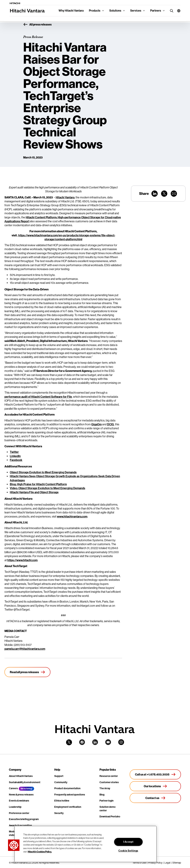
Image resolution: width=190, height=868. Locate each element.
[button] (177, 11)
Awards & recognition (20, 825)
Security (59, 813)
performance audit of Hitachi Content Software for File (38, 397)
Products (95, 11)
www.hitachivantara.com (72, 517)
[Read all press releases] (27, 672)
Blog (102, 795)
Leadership (15, 807)
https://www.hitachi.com (22, 560)
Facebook (16, 460)
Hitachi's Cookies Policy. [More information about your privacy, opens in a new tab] (40, 852)
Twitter (14, 452)
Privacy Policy (155, 863)
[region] (86, 844)
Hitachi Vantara (65, 197)
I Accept (128, 842)
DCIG (111, 424)
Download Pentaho (110, 817)
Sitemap (177, 863)
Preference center (19, 813)
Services (136, 11)
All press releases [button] (37, 25)
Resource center (109, 776)
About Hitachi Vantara (21, 776)
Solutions (115, 11)
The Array (105, 788)
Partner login (107, 801)
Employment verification (68, 807)
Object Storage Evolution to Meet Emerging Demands (43, 472)
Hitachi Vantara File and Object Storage (34, 492)
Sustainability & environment (25, 782)
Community (61, 782)
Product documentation (67, 788)
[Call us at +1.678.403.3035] (155, 774)
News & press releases (21, 795)
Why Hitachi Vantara (71, 11)
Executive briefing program (24, 819)
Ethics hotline (62, 801)
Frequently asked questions (70, 795)
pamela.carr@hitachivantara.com (25, 649)
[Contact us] (155, 798)
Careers (13, 788)
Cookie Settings (128, 851)
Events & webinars (19, 801)
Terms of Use (139, 863)
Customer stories (109, 782)
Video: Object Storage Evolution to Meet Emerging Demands (47, 488)
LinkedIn (15, 456)
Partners (156, 11)
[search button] (171, 11)
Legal (167, 863)
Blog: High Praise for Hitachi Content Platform (38, 484)
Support (59, 776)
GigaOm (96, 424)
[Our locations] (155, 786)
